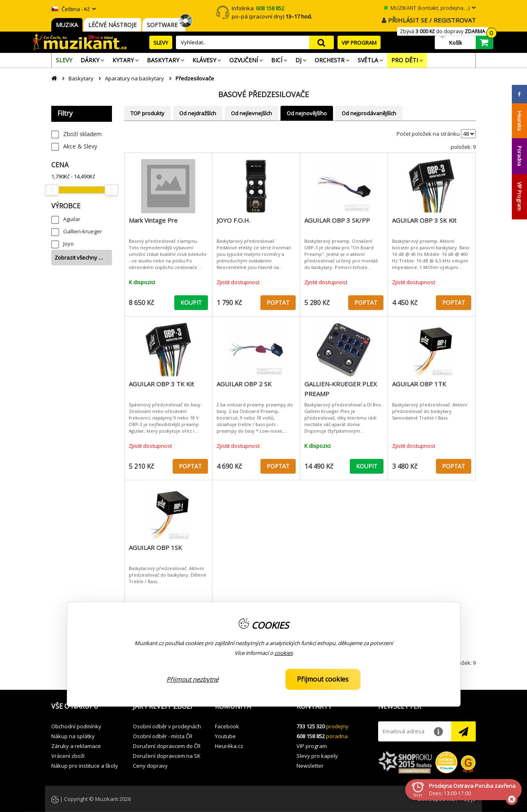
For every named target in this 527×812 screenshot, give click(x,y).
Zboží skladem (82, 134)
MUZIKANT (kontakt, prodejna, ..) (427, 8)
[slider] (52, 190)
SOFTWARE (164, 25)
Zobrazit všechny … (79, 258)
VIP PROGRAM (359, 43)
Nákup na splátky (73, 736)
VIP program (312, 746)
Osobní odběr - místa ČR (163, 736)
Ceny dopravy (150, 766)
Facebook (227, 726)
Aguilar (72, 219)
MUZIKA (67, 25)
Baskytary (81, 78)
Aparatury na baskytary (135, 78)
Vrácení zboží (68, 756)
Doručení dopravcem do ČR (167, 746)
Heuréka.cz (229, 746)
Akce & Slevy (80, 146)
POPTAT (278, 302)
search (322, 42)
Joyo (68, 244)
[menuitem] (64, 60)
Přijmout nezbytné (193, 679)
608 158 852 (311, 736)
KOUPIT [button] (191, 302)
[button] (86, 707)
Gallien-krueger (83, 231)
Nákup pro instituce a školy (85, 766)
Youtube (225, 736)
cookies (284, 653)
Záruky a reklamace (76, 746)
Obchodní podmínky (76, 726)
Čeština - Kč (71, 9)
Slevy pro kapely (317, 756)
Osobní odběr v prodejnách (167, 726)
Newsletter (310, 766)
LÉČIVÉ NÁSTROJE (112, 25)
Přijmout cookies (323, 679)
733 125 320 (311, 726)
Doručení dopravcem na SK (167, 756)
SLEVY (161, 43)
